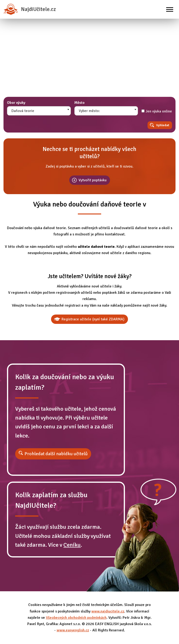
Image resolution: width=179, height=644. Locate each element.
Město (79, 103)
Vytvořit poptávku (93, 180)
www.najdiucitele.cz (108, 611)
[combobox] (39, 111)
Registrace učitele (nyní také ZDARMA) (93, 319)
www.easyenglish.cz (73, 630)
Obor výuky (16, 103)
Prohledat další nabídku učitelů (56, 454)
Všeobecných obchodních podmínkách (76, 618)
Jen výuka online (157, 111)
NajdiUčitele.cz (30, 9)
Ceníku (72, 545)
